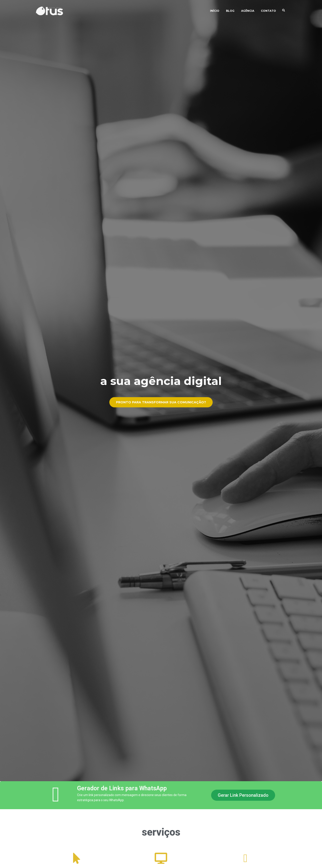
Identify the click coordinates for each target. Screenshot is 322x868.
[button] (243, 795)
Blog (230, 11)
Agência (248, 11)
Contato (268, 11)
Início (215, 11)
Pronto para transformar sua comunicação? (161, 404)
